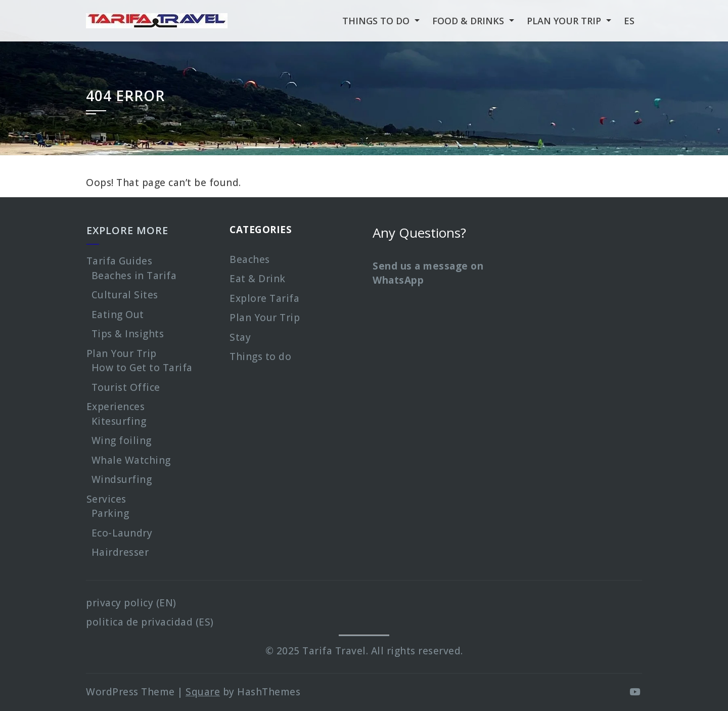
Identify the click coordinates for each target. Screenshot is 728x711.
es (629, 21)
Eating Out (118, 315)
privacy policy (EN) (131, 603)
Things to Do (376, 21)
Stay (240, 337)
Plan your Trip (564, 21)
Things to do (260, 357)
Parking (110, 513)
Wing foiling (122, 440)
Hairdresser (120, 552)
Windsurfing (122, 479)
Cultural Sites (125, 295)
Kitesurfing (119, 421)
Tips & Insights (128, 334)
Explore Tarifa (264, 298)
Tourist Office (126, 387)
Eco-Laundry (122, 533)
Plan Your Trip (122, 353)
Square (203, 692)
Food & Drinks (468, 21)
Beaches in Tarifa (134, 276)
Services (106, 499)
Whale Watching (131, 460)
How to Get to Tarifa (142, 368)
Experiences (116, 407)
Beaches (250, 259)
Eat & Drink (258, 279)
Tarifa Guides (120, 261)
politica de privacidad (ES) (150, 622)
